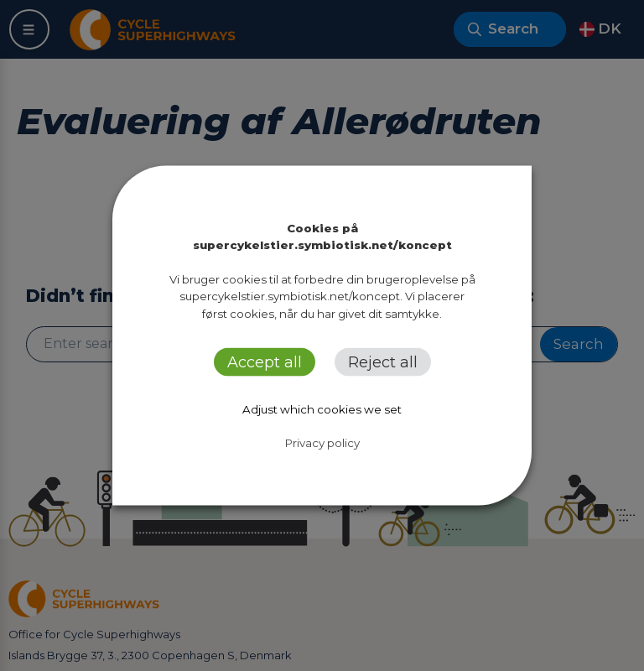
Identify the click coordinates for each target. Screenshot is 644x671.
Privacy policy (322, 442)
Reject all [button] (383, 362)
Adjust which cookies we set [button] (322, 408)
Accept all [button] (265, 362)
